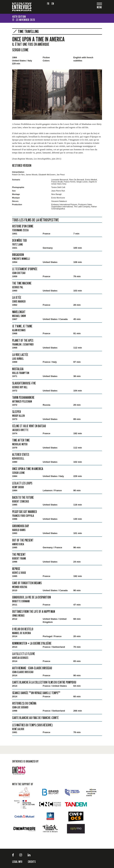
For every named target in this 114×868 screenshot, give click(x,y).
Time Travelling (28, 31)
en (53, 4)
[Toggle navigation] (99, 8)
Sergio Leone (20, 50)
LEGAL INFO (17, 862)
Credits (32, 862)
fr (48, 4)
